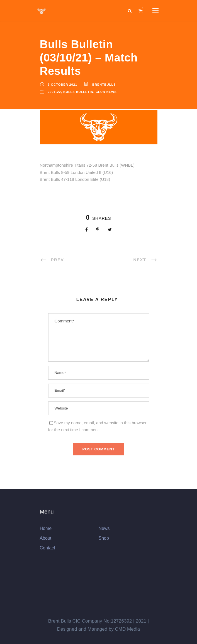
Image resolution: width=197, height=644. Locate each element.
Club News (106, 92)
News (104, 528)
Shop (104, 538)
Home (46, 528)
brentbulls (104, 85)
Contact (48, 548)
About (46, 538)
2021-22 (54, 92)
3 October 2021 (63, 85)
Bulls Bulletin (78, 92)
